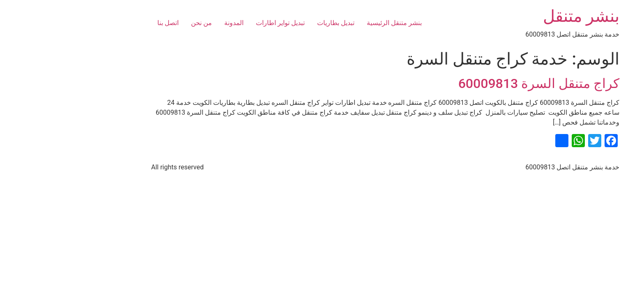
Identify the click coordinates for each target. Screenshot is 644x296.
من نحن (138, 23)
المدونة (171, 23)
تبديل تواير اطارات (217, 23)
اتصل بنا (105, 23)
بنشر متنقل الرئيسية (331, 23)
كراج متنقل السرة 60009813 (476, 83)
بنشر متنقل (518, 16)
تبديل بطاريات (273, 23)
